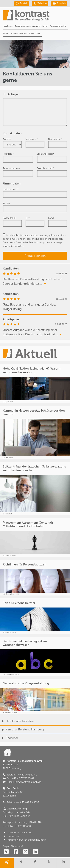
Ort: (28, 218)
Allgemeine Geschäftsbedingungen (24, 840)
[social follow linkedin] (35, 852)
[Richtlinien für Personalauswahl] (35, 578)
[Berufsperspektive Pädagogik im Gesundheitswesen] (35, 656)
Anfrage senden (35, 256)
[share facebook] (35, 863)
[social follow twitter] (26, 852)
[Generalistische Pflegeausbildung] (35, 696)
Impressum (12, 836)
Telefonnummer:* (13, 168)
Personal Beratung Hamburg (22, 729)
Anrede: (7, 139)
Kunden (14, 33)
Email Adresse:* (46, 154)
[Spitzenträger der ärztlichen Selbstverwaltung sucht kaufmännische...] (35, 488)
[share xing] (21, 863)
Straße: (7, 204)
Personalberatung (23, 26)
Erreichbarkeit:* (46, 168)
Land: (51, 218)
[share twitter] (49, 863)
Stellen (6, 33)
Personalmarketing (58, 26)
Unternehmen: (11, 189)
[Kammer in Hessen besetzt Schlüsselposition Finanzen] (35, 432)
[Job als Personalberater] (35, 616)
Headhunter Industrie (17, 721)
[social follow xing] (6, 852)
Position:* (8, 154)
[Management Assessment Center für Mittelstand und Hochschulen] (35, 538)
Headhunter (8, 26)
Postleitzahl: (10, 218)
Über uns (23, 33)
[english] (59, 3)
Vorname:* (32, 139)
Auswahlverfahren (40, 26)
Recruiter (9, 738)
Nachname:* (55, 139)
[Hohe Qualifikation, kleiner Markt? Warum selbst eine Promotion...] (35, 384)
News (32, 33)
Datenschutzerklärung (36, 235)
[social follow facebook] (16, 852)
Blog (38, 33)
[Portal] (36, 17)
